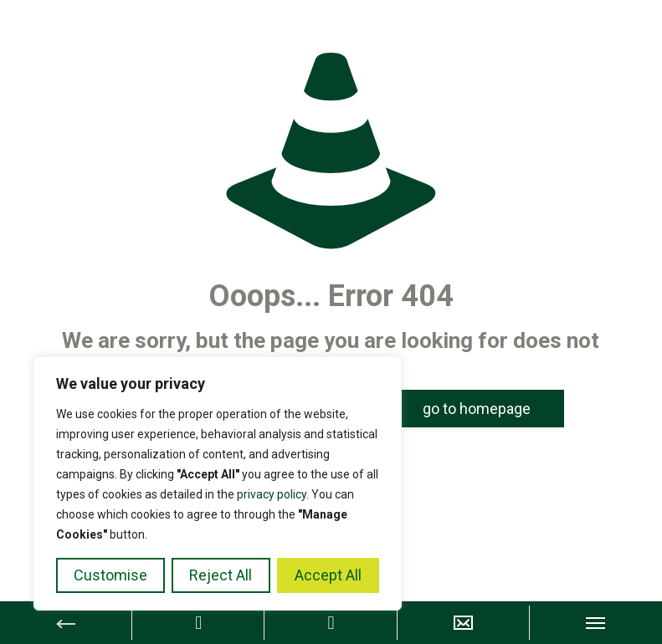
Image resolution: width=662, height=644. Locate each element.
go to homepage (477, 409)
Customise (110, 575)
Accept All (328, 575)
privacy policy (272, 494)
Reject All (221, 575)
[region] (218, 483)
